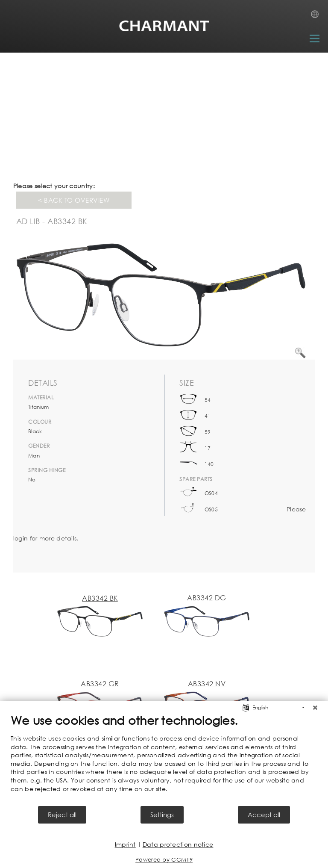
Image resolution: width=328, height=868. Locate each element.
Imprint (125, 844)
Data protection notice (178, 844)
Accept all (264, 815)
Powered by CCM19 (164, 860)
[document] (164, 759)
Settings (162, 815)
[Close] (315, 708)
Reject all (62, 815)
